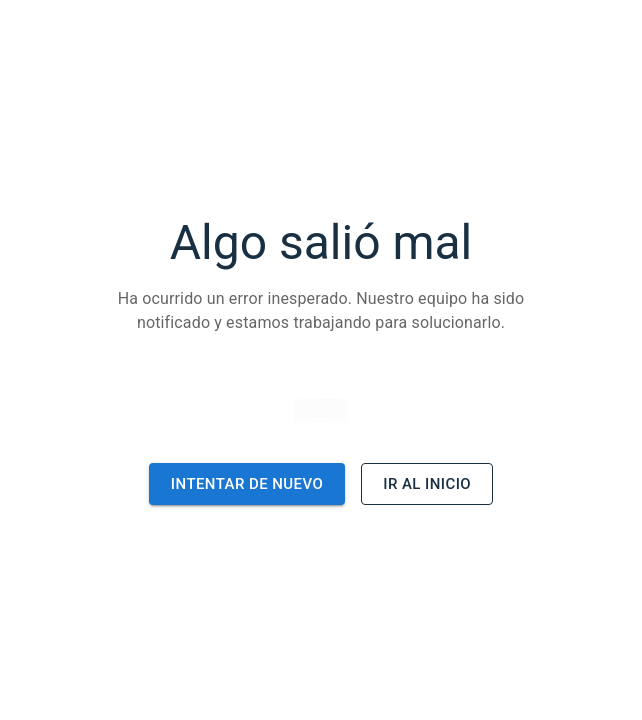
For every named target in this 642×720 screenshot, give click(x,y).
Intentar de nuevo (247, 484)
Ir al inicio (427, 484)
